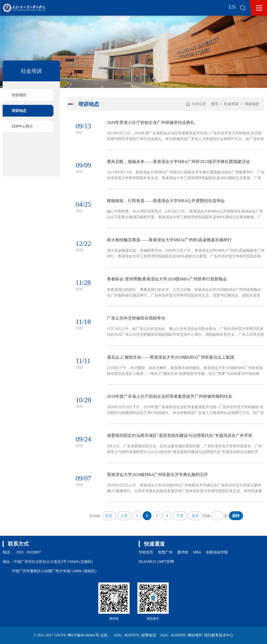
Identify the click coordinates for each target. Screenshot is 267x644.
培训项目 (19, 95)
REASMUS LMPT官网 (156, 562)
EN (232, 7)
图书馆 (183, 552)
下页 (180, 516)
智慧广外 (165, 552)
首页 (215, 104)
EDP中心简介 (22, 126)
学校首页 (146, 552)
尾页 (195, 516)
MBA (197, 552)
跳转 (236, 516)
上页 (124, 516)
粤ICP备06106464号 (83, 635)
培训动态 (19, 111)
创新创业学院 (217, 552)
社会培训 (231, 104)
